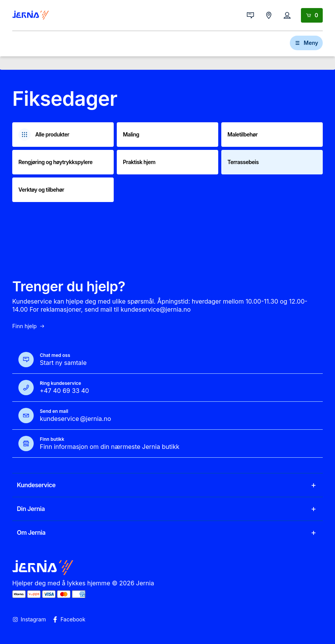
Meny (306, 43)
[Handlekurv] (312, 15)
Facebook (69, 619)
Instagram (29, 619)
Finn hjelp (29, 326)
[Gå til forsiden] (31, 15)
